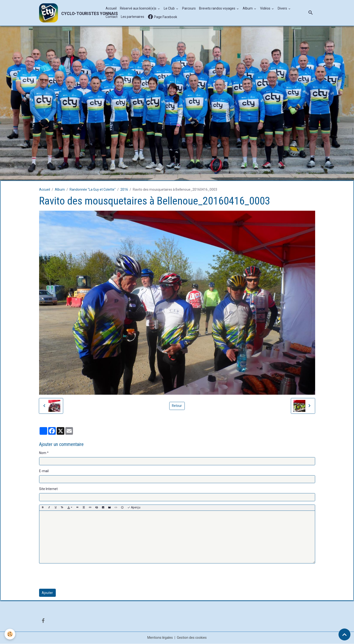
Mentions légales (160, 638)
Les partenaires (133, 17)
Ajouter (47, 593)
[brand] (70, 13)
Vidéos (266, 9)
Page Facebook (162, 17)
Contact (112, 17)
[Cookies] (10, 634)
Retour (177, 406)
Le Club (170, 9)
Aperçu (134, 508)
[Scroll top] (344, 634)
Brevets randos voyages (218, 9)
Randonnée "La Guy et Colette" (93, 189)
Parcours (189, 9)
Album (248, 9)
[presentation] (75, 576)
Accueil (111, 9)
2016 (124, 189)
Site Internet (48, 489)
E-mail (44, 471)
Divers (283, 9)
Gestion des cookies (192, 638)
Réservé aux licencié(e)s (139, 9)
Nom (43, 453)
